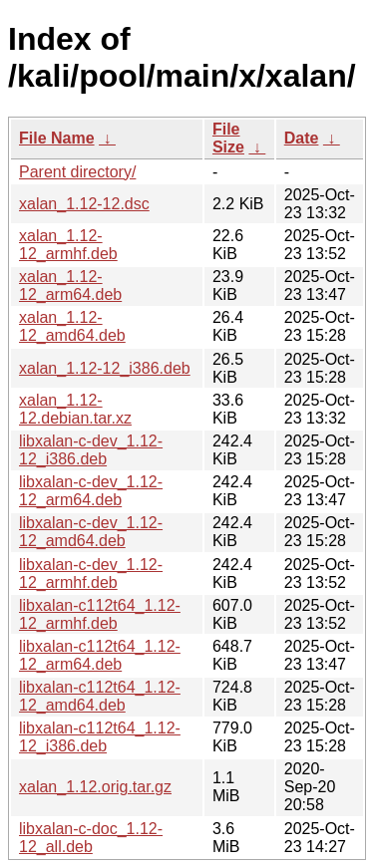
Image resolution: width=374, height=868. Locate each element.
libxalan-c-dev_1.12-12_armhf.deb (91, 574)
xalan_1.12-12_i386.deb (105, 368)
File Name (57, 138)
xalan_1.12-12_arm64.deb (70, 286)
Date (302, 138)
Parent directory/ (77, 172)
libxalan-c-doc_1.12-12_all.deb (91, 838)
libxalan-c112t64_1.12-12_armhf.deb (100, 614)
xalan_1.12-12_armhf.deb (68, 245)
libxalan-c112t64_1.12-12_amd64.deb (100, 696)
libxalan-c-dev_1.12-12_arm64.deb (91, 491)
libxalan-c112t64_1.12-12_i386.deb (100, 737)
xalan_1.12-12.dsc (84, 204)
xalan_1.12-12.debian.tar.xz (75, 409)
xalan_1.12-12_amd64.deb (72, 326)
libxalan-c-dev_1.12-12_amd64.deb (91, 532)
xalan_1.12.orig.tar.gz (95, 787)
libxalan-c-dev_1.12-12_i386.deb (91, 450)
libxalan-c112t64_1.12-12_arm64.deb (100, 655)
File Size (228, 138)
